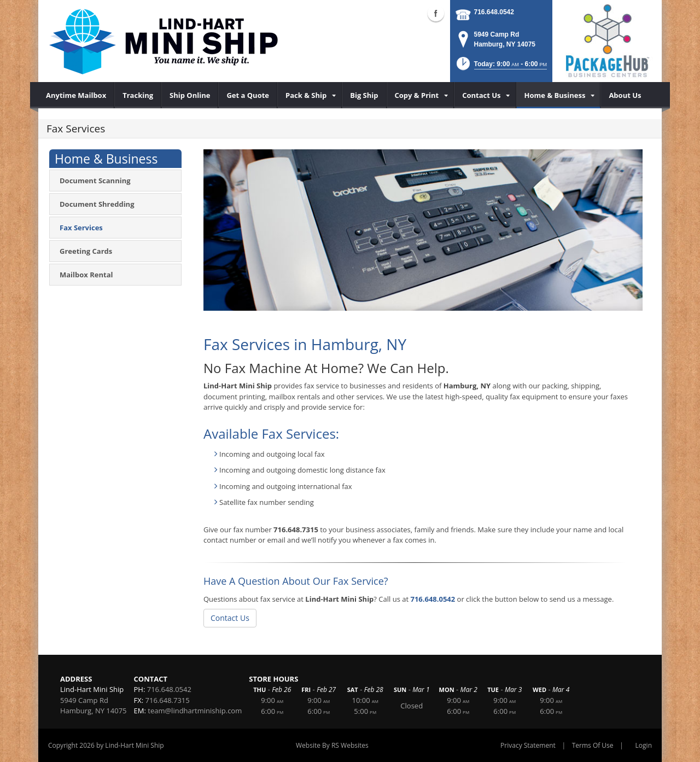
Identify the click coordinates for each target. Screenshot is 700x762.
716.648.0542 (494, 12)
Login (644, 745)
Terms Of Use (593, 745)
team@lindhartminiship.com (195, 711)
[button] (501, 67)
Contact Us (230, 618)
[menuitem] (76, 95)
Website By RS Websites (332, 745)
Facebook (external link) (436, 13)
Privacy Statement (528, 745)
